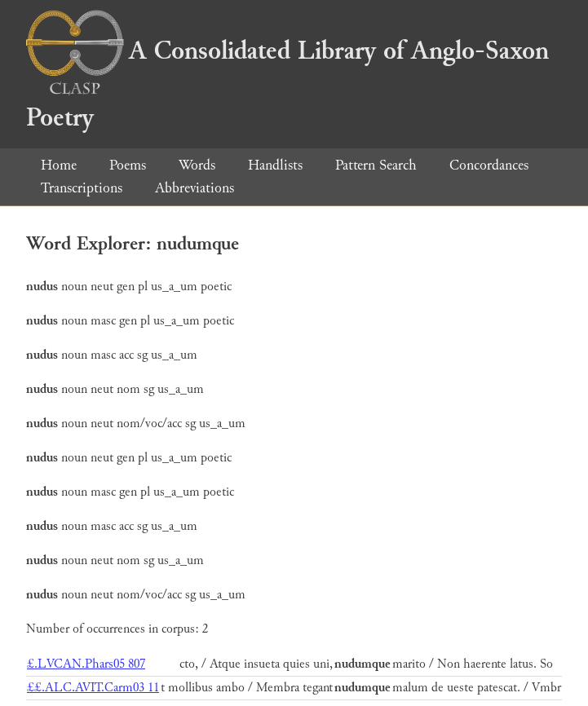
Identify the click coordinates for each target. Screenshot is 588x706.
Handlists (275, 165)
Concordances (489, 165)
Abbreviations (195, 188)
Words (197, 165)
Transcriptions (82, 188)
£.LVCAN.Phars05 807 (86, 664)
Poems (128, 165)
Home (59, 165)
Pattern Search (376, 165)
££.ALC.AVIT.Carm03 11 (93, 688)
